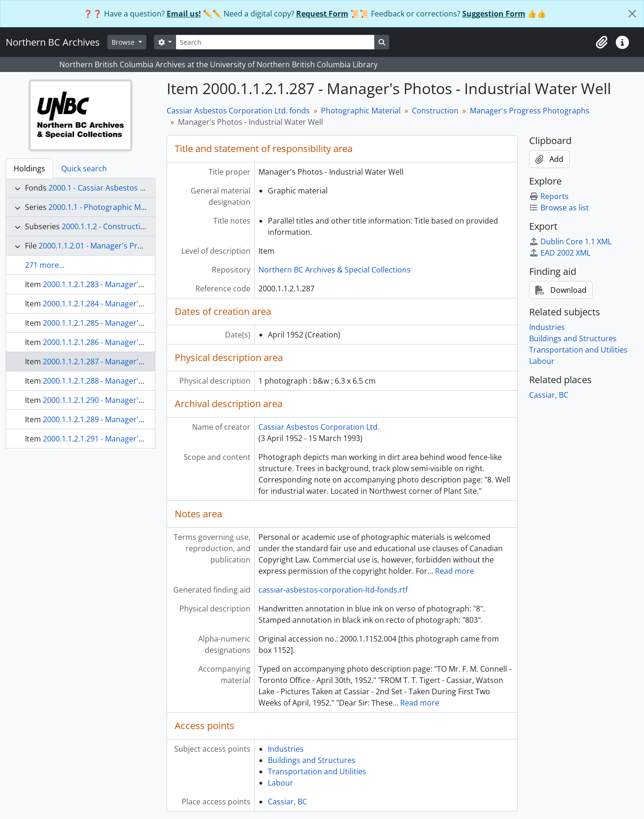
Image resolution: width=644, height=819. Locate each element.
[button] (602, 42)
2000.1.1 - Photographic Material (106, 207)
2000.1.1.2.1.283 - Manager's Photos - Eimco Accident (136, 284)
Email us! (184, 14)
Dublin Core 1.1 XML (570, 241)
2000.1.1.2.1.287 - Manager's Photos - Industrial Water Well (146, 361)
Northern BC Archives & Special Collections (334, 270)
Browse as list (559, 208)
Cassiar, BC (287, 802)
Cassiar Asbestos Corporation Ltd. (319, 427)
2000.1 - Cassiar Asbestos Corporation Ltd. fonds (135, 188)
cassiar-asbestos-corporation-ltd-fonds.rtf (333, 590)
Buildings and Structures (312, 760)
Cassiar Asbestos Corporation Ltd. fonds (238, 111)
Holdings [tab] (29, 169)
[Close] (632, 14)
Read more (455, 571)
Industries (286, 749)
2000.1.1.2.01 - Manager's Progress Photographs (124, 246)
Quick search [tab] (84, 169)
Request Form (322, 14)
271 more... (45, 265)
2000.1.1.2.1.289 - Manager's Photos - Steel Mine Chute (139, 419)
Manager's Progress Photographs (530, 111)
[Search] (275, 42)
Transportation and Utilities (317, 771)
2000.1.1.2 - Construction (106, 226)
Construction (435, 111)
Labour (281, 783)
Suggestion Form (494, 14)
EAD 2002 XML (560, 253)
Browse (124, 42)
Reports (549, 196)
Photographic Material (361, 111)
